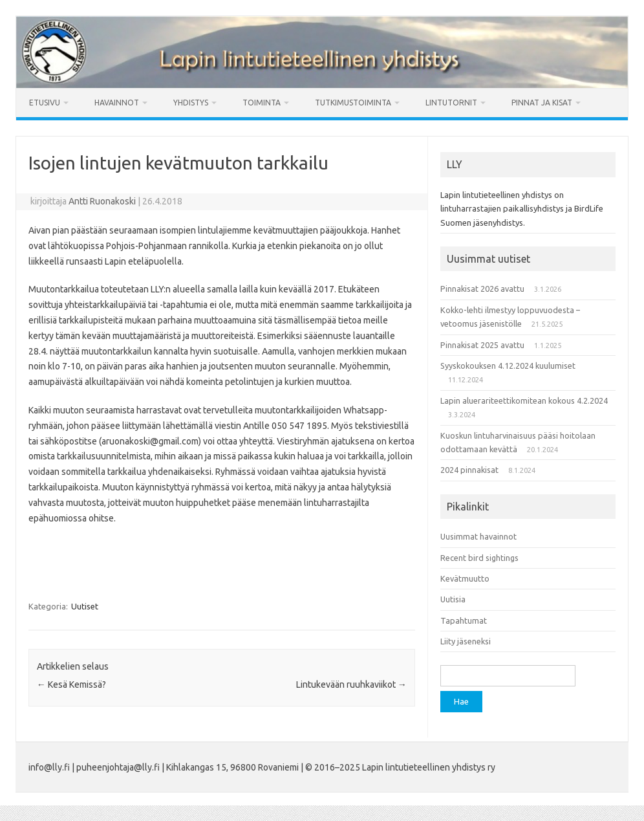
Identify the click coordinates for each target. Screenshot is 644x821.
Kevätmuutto (465, 578)
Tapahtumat (464, 620)
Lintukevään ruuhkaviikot (351, 684)
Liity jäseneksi (466, 641)
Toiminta (262, 103)
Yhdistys (191, 103)
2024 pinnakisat (469, 470)
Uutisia (453, 599)
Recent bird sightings (479, 558)
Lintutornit (451, 103)
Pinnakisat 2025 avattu (482, 345)
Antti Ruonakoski (102, 201)
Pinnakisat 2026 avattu (482, 289)
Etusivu (45, 103)
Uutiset (85, 606)
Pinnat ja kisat (542, 103)
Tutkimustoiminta (353, 103)
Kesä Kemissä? (71, 684)
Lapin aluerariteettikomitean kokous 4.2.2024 (524, 400)
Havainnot (117, 103)
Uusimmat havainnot (478, 536)
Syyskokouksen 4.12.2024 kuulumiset (508, 366)
